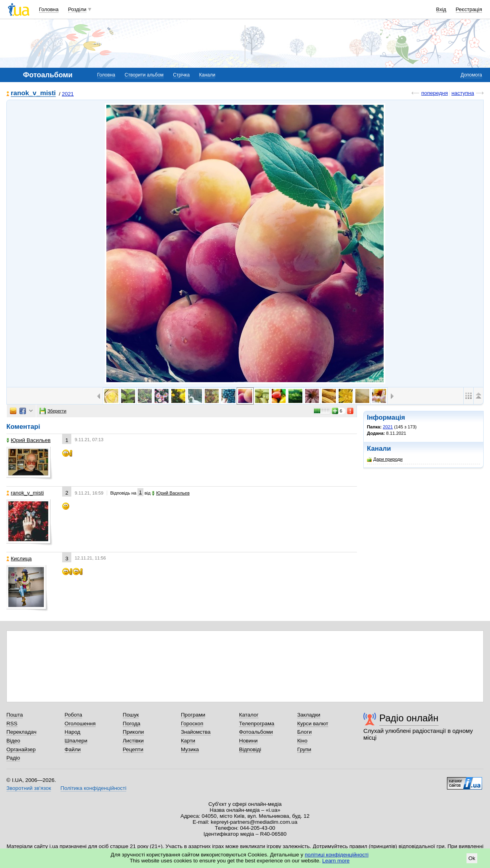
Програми (193, 715)
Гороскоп (192, 724)
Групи (304, 749)
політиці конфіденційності (337, 855)
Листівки (133, 741)
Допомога (471, 75)
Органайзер (21, 749)
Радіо (13, 758)
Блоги (305, 732)
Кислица (19, 559)
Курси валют (313, 724)
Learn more (336, 861)
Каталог (249, 715)
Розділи (77, 9)
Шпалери (76, 741)
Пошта (15, 715)
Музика (190, 749)
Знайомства (196, 732)
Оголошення (80, 724)
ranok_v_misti (33, 93)
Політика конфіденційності (93, 788)
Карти (188, 741)
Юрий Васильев (28, 440)
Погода (131, 724)
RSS (12, 724)
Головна (49, 9)
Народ (73, 732)
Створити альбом (144, 75)
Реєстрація (469, 9)
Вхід (441, 9)
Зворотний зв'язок (29, 788)
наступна (463, 93)
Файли (73, 749)
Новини (248, 741)
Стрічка (181, 75)
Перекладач (21, 732)
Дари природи (385, 459)
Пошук (131, 715)
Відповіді (250, 749)
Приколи (133, 732)
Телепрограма (257, 724)
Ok (472, 858)
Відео (13, 741)
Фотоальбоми (256, 732)
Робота (73, 715)
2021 (68, 94)
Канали (207, 75)
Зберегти (53, 411)
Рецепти (133, 749)
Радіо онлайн (409, 718)
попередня (434, 93)
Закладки (309, 715)
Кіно (302, 741)
